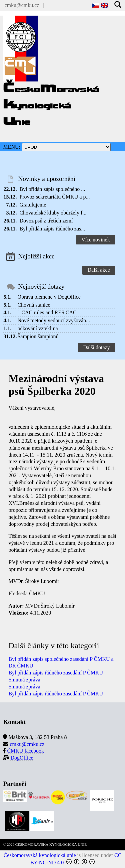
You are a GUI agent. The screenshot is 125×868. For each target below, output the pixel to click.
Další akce (99, 270)
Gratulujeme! (33, 205)
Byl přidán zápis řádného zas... (52, 229)
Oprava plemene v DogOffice (49, 297)
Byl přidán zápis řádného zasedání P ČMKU (56, 673)
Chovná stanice (34, 305)
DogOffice (22, 758)
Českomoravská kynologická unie (40, 855)
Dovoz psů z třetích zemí (46, 221)
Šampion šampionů (38, 336)
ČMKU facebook (25, 751)
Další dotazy (96, 347)
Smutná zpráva (24, 680)
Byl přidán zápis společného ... (52, 189)
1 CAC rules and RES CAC (47, 312)
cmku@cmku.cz (22, 5)
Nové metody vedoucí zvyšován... (54, 320)
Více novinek (96, 240)
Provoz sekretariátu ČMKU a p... (54, 197)
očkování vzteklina (37, 328)
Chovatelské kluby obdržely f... (53, 213)
